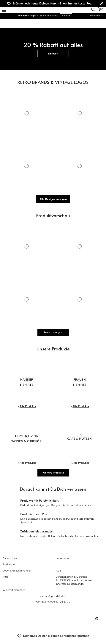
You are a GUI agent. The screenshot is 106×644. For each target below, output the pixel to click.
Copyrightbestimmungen (17, 571)
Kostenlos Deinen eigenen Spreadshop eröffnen (53, 636)
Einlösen (66, 16)
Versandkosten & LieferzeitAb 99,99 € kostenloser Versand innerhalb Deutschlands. (74, 580)
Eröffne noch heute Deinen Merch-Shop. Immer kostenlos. (52, 4)
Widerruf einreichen (14, 590)
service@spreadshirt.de (53, 596)
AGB (58, 571)
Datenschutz (10, 558)
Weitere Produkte (53, 473)
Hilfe (5, 577)
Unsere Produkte (53, 349)
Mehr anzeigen (53, 333)
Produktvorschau (53, 215)
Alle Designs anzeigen (53, 199)
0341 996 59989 (53, 602)
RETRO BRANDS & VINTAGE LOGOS (53, 82)
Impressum (62, 558)
